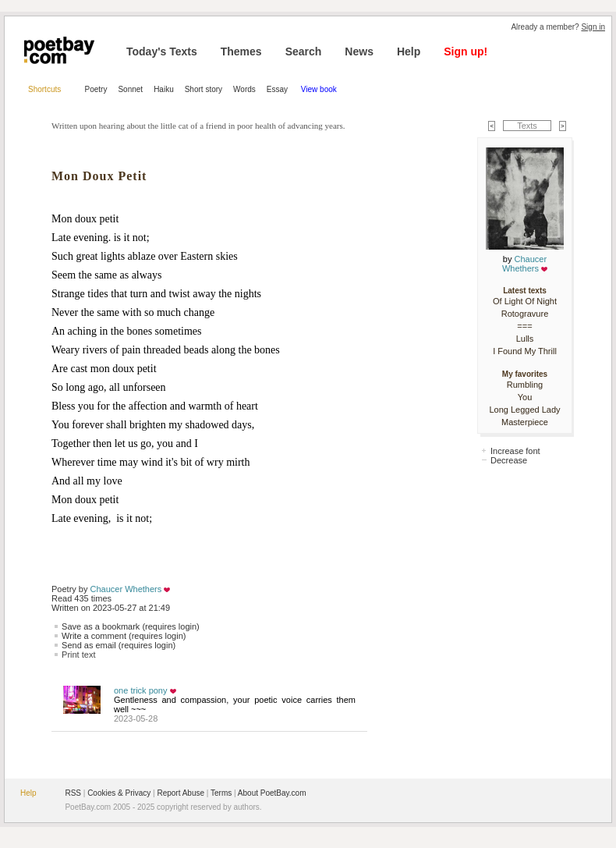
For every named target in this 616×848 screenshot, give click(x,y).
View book (319, 89)
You (525, 397)
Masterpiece (525, 422)
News (359, 51)
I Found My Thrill (525, 351)
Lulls (525, 339)
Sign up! (466, 51)
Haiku (164, 89)
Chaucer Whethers (126, 589)
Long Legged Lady (524, 410)
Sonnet (130, 89)
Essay (278, 89)
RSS (73, 793)
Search (304, 51)
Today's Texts (162, 51)
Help (409, 51)
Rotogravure (525, 314)
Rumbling (525, 385)
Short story (204, 89)
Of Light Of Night (525, 301)
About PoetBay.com (272, 793)
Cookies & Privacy (119, 793)
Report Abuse (181, 793)
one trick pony (140, 690)
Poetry (96, 89)
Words (244, 89)
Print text (78, 655)
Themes (241, 51)
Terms (221, 793)
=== (524, 326)
